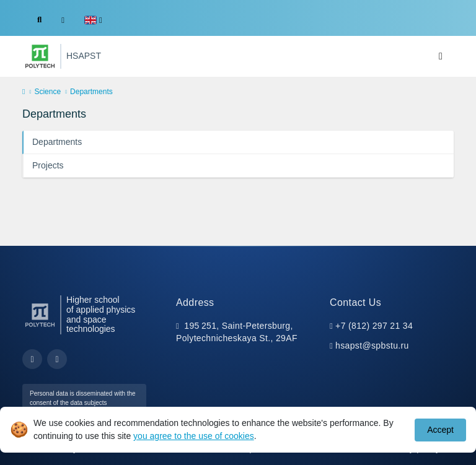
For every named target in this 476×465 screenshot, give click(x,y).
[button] (93, 20)
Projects (48, 165)
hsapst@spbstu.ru (372, 345)
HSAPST (84, 56)
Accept (440, 430)
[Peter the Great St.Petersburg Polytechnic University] (40, 56)
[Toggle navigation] (441, 56)
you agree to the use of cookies (194, 436)
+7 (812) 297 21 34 (374, 326)
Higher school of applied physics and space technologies (101, 315)
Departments (57, 142)
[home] (24, 92)
